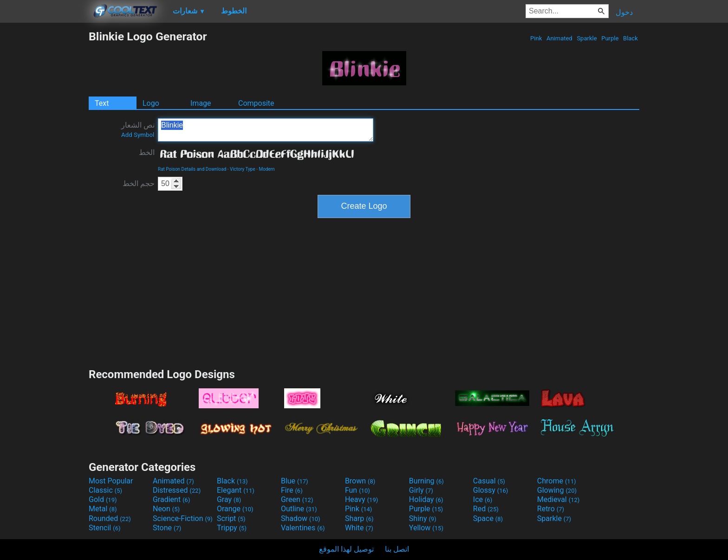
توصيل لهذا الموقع (346, 549)
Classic (105, 490)
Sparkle (587, 38)
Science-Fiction (183, 518)
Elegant (236, 490)
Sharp (359, 518)
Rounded (110, 518)
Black (630, 38)
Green (297, 499)
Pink (536, 38)
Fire (292, 490)
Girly (421, 490)
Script (231, 518)
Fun (357, 490)
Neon (166, 509)
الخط (147, 152)
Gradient (171, 499)
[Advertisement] (44, 169)
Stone (167, 528)
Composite (256, 103)
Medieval (559, 499)
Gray (229, 499)
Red (486, 509)
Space (488, 518)
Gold (103, 499)
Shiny (423, 518)
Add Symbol (138, 135)
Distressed (177, 490)
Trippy (232, 528)
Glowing (557, 490)
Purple (610, 38)
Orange (235, 509)
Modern (266, 169)
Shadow (301, 518)
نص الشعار (138, 129)
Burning (426, 481)
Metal (103, 509)
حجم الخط (139, 183)
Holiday (426, 499)
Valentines (303, 528)
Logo (151, 103)
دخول (624, 12)
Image (201, 103)
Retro (551, 509)
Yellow (426, 528)
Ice (483, 499)
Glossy (491, 490)
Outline (299, 509)
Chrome (557, 481)
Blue (295, 481)
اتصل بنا (397, 549)
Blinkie (266, 130)
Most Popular (111, 481)
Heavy (361, 499)
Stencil (104, 528)
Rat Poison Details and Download (192, 169)
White (359, 528)
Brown (360, 481)
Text (102, 103)
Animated (559, 38)
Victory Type (243, 169)
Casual (489, 481)
